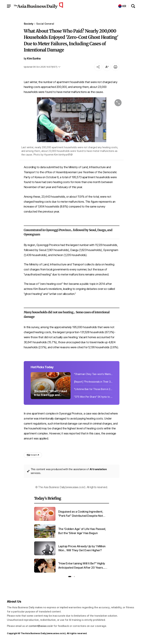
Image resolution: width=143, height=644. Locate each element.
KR (122, 6)
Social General (45, 24)
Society (29, 24)
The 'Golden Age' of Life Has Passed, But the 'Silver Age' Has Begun (82, 531)
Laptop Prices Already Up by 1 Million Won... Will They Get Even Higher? (82, 548)
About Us (14, 601)
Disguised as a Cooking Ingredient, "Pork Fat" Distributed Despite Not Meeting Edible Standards (81, 514)
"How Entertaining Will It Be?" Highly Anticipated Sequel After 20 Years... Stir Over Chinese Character (82, 566)
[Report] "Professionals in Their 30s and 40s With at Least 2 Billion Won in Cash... (93, 382)
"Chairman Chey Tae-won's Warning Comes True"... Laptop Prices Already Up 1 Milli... (93, 374)
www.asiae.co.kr (56, 633)
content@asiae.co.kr (41, 626)
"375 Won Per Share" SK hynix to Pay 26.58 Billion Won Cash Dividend (93, 397)
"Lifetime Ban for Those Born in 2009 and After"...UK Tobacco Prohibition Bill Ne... (93, 389)
